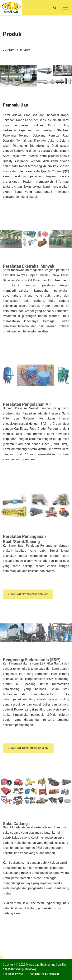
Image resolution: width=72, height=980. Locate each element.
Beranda (9, 50)
